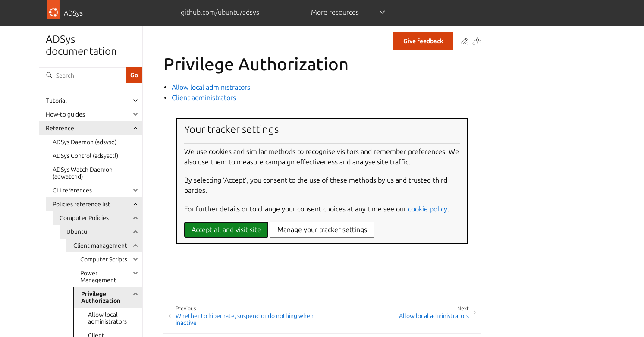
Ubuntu (77, 232)
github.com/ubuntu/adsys (220, 12)
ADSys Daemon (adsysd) (85, 142)
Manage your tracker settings (322, 230)
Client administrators (204, 98)
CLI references (72, 190)
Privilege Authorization (101, 297)
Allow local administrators (107, 318)
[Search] (82, 75)
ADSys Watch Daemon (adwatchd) (83, 173)
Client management (100, 246)
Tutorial (56, 101)
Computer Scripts (104, 259)
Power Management (98, 277)
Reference (60, 128)
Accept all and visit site (226, 230)
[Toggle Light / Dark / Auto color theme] (477, 42)
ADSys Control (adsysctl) (85, 156)
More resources (335, 12)
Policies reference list (82, 204)
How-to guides (65, 114)
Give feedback (423, 41)
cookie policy (428, 209)
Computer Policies (84, 218)
